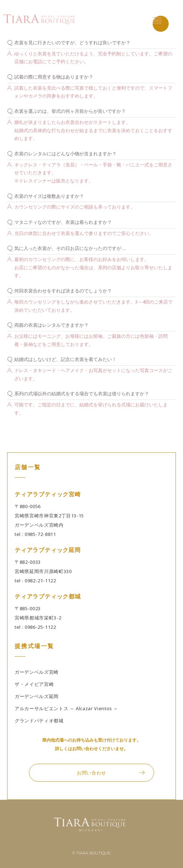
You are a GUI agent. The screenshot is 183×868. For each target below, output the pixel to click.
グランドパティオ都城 (39, 721)
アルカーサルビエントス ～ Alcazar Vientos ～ (66, 708)
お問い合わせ (91, 773)
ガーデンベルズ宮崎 (37, 672)
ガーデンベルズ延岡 (37, 696)
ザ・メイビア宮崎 (34, 684)
